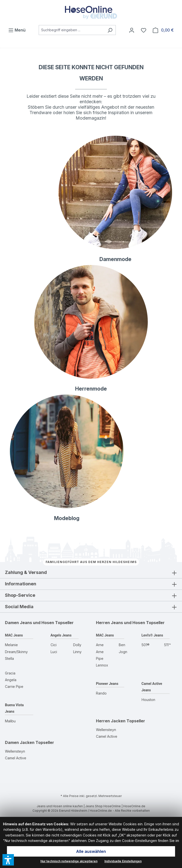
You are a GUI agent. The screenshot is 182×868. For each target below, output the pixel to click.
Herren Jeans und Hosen (121, 623)
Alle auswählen (91, 851)
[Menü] (17, 30)
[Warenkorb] (163, 30)
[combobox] (72, 30)
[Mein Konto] (132, 30)
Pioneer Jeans (107, 684)
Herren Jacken (111, 721)
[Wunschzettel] (144, 30)
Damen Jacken (20, 742)
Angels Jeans (61, 635)
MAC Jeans (14, 635)
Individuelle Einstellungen (123, 861)
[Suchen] (110, 30)
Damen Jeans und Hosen (30, 623)
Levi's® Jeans (152, 635)
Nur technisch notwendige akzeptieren (69, 861)
